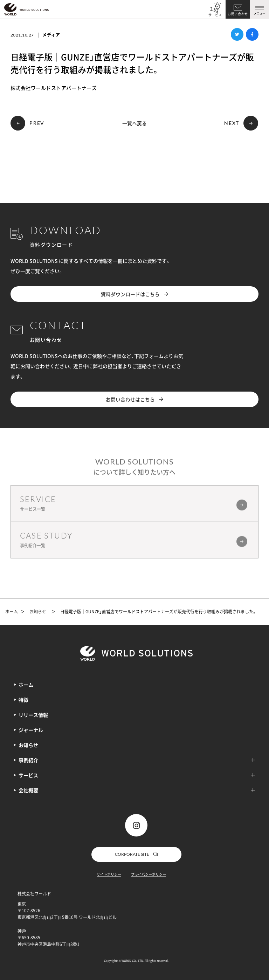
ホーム (12, 612)
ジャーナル (31, 730)
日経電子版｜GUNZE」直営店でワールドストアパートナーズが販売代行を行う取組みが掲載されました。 (158, 612)
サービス (215, 15)
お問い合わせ (238, 14)
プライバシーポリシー (149, 874)
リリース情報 (33, 715)
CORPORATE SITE (136, 854)
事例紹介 (137, 760)
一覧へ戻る (134, 123)
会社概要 (137, 790)
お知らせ (38, 612)
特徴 (23, 700)
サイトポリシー (109, 874)
